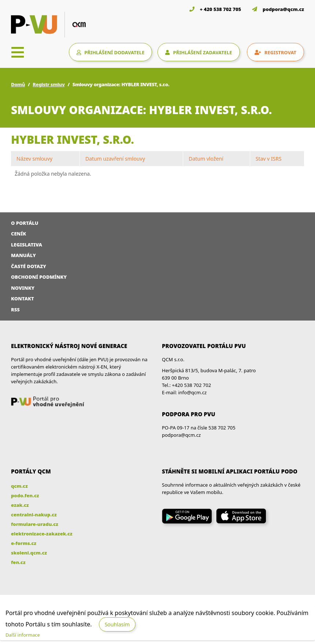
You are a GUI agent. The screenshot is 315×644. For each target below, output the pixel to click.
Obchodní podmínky (39, 277)
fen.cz (18, 562)
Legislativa (27, 245)
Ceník (18, 234)
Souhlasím (117, 624)
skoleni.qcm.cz (29, 553)
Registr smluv (49, 84)
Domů (18, 84)
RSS (15, 310)
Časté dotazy (29, 266)
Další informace (23, 635)
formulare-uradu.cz (35, 524)
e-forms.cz (24, 543)
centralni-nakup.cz (34, 515)
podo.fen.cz (25, 495)
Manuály (23, 255)
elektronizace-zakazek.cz (42, 534)
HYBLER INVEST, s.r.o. (73, 140)
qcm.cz (19, 486)
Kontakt (23, 299)
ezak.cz (20, 505)
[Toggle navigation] (18, 52)
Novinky (23, 288)
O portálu (25, 223)
